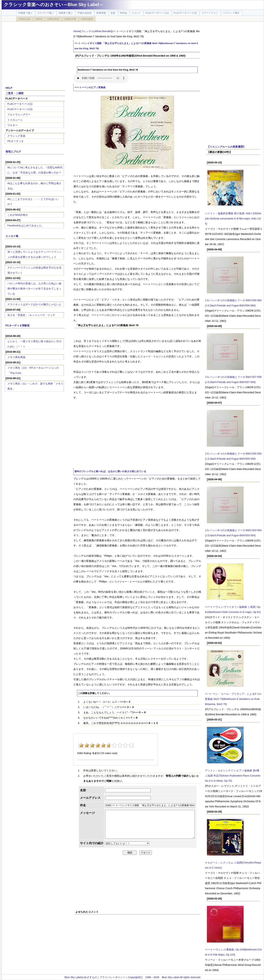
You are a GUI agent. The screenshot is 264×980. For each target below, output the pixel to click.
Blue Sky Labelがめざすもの (81, 977)
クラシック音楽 (16, 136)
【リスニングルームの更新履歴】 (226, 147)
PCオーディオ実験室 (18, 326)
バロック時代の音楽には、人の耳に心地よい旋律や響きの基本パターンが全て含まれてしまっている (34, 289)
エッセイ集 (12, 236)
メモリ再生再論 (16, 357)
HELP (9, 88)
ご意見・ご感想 (15, 93)
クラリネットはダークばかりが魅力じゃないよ (34, 304)
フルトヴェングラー (19, 115)
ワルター (13, 125)
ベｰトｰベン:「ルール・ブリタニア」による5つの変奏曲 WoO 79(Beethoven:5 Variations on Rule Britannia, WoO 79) (233, 699)
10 (131, 745)
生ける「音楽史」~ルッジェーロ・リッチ (31, 315)
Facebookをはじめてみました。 (26, 226)
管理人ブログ (13, 152)
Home (77, 31)
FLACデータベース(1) (20, 104)
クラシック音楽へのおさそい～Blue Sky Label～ (54, 5)
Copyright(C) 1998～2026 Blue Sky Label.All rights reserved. (164, 977)
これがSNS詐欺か (18, 215)
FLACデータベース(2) (20, 109)
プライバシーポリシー (113, 977)
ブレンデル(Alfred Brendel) (96, 31)
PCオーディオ (16, 141)
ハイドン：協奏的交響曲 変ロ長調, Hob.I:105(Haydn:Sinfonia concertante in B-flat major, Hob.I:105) (233, 219)
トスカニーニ (15, 120)
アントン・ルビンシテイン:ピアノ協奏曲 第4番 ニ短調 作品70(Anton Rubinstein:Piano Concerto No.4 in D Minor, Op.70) (233, 776)
